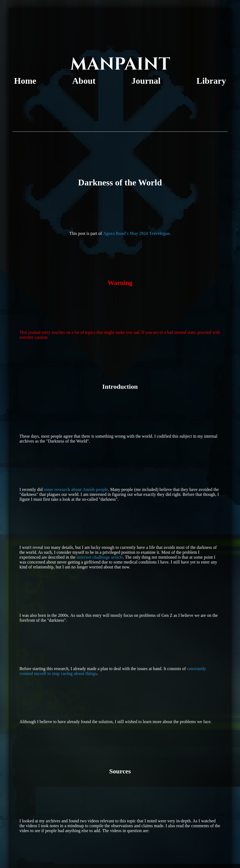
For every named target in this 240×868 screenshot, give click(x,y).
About (84, 81)
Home (25, 81)
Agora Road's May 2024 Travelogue (136, 233)
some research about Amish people (76, 489)
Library (211, 81)
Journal (146, 81)
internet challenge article (100, 557)
